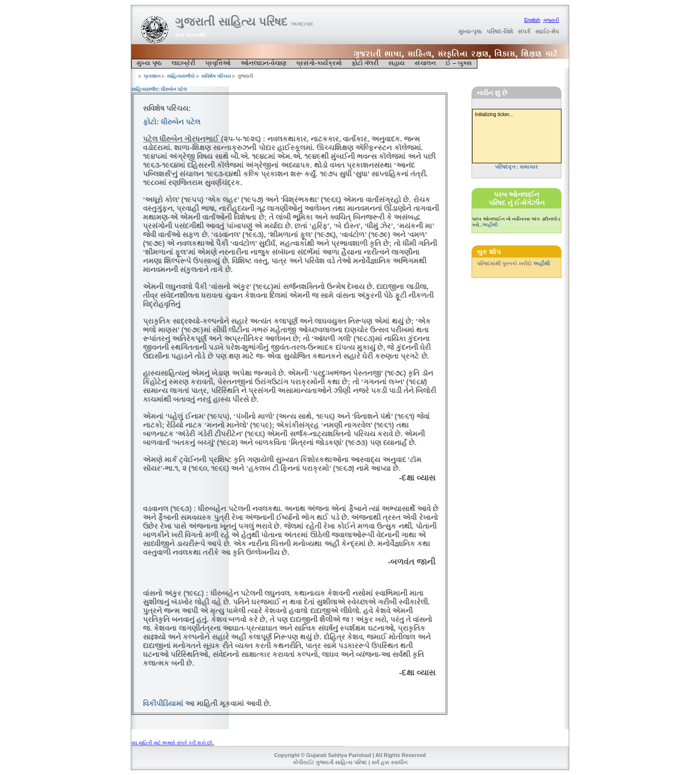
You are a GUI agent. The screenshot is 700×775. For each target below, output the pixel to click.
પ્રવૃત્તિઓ (218, 63)
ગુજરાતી (551, 20)
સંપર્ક (524, 32)
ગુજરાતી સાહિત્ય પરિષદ (245, 22)
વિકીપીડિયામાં (163, 703)
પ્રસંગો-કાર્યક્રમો (319, 63)
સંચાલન (425, 63)
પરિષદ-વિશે (500, 32)
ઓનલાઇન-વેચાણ (263, 63)
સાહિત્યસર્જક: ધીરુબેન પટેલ (159, 89)
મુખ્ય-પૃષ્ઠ (470, 32)
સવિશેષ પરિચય (216, 76)
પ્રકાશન (152, 76)
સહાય (397, 63)
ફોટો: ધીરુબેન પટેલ (172, 122)
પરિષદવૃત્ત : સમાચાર (517, 167)
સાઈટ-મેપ (547, 32)
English (532, 20)
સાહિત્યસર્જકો (181, 76)
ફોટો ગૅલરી (365, 63)
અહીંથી (490, 225)
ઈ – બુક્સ (459, 63)
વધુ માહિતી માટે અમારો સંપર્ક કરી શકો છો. (173, 743)
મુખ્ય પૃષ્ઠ (149, 63)
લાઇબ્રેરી (184, 63)
